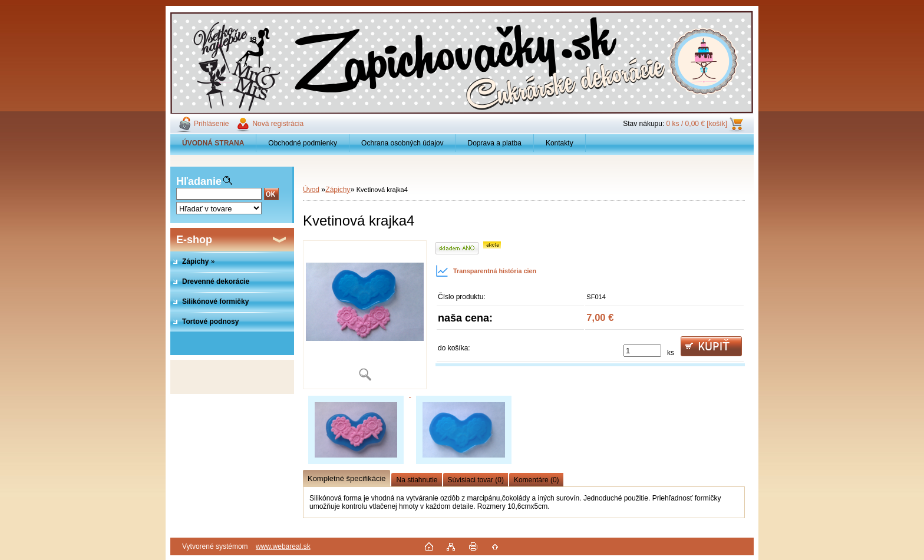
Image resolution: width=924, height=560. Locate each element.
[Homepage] (213, 143)
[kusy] (642, 351)
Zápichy (338, 190)
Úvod (311, 190)
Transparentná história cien (486, 271)
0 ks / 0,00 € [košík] (697, 124)
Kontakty (560, 143)
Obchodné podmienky (303, 143)
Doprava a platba (495, 143)
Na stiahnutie (417, 480)
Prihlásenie (211, 124)
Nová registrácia (278, 124)
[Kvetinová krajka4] (365, 315)
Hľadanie (199, 181)
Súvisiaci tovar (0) (476, 480)
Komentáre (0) (537, 480)
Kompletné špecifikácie (346, 478)
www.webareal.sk (283, 546)
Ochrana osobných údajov (402, 143)
